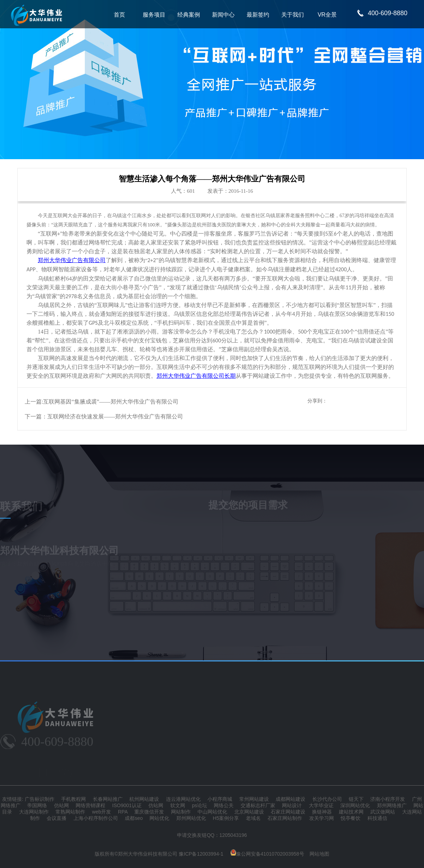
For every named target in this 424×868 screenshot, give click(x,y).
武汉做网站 (383, 812)
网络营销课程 (90, 805)
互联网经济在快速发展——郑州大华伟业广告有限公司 (115, 416)
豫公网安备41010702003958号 (267, 854)
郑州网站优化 (191, 818)
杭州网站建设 (144, 799)
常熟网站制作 (70, 812)
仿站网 (61, 805)
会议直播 (57, 818)
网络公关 (224, 805)
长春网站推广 (108, 799)
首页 (119, 15)
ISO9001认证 (127, 805)
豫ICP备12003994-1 (201, 854)
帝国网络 (37, 805)
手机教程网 (73, 799)
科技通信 (377, 818)
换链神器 (322, 812)
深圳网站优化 (355, 805)
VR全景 (327, 15)
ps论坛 (199, 805)
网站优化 (159, 818)
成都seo (134, 818)
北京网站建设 (249, 812)
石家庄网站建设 (288, 812)
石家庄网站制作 (285, 818)
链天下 (356, 799)
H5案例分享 (226, 818)
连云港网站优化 (183, 799)
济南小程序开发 (388, 799)
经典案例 (189, 15)
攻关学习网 (322, 818)
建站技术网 (351, 812)
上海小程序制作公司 (96, 818)
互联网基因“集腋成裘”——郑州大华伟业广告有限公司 (111, 402)
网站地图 (319, 854)
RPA (123, 812)
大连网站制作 (34, 812)
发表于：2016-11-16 (230, 191)
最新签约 (258, 15)
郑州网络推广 (392, 805)
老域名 (253, 818)
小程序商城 (220, 799)
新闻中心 (223, 15)
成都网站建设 (290, 799)
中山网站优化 (212, 812)
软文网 (178, 805)
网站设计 (292, 805)
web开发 (102, 812)
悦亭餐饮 (351, 818)
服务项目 (154, 15)
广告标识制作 (40, 799)
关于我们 (293, 15)
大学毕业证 (321, 805)
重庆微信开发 (149, 812)
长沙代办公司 (327, 799)
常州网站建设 (254, 799)
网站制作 (181, 812)
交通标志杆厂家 (258, 805)
